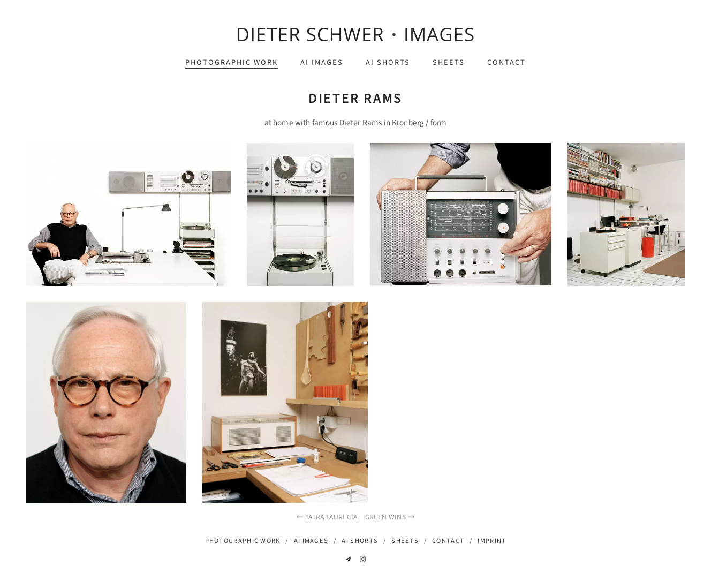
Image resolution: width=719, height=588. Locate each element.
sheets (449, 62)
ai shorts (388, 62)
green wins (390, 517)
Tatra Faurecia (327, 517)
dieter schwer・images (355, 34)
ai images (322, 62)
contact (506, 62)
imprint (492, 541)
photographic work (232, 62)
